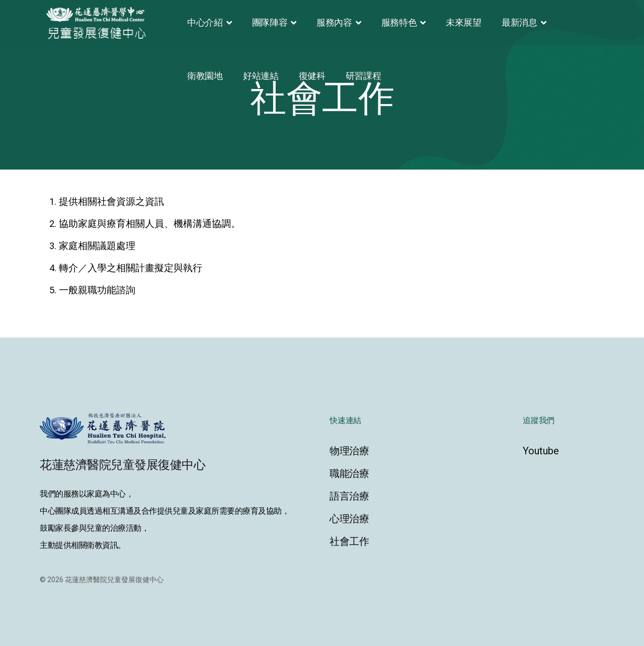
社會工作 (349, 541)
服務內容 (334, 22)
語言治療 (349, 496)
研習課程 (364, 76)
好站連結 (261, 76)
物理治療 (349, 451)
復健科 (312, 76)
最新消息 (519, 22)
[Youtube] (563, 451)
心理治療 (349, 519)
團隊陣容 (270, 22)
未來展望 (464, 22)
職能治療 (349, 473)
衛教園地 (205, 76)
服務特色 (399, 22)
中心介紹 (205, 22)
